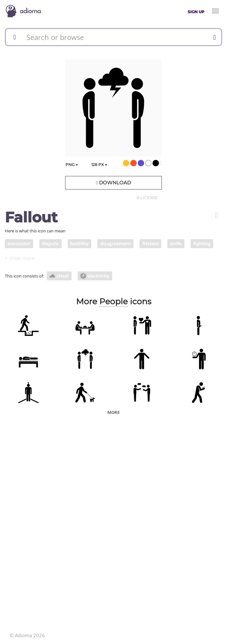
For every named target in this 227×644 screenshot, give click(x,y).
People (113, 301)
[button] (217, 215)
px (99, 165)
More (113, 412)
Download (113, 183)
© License (147, 198)
